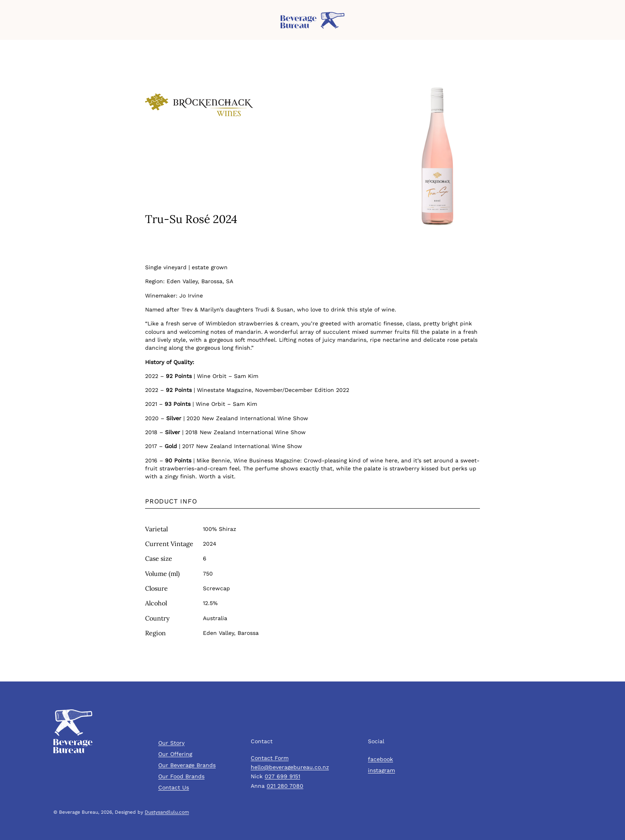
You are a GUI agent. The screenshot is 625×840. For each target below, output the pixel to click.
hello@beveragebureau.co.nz (290, 767)
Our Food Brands (181, 776)
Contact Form (270, 758)
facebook (380, 759)
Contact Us (174, 787)
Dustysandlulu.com (167, 812)
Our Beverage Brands (187, 765)
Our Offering (175, 754)
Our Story (171, 743)
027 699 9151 (282, 776)
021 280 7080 (285, 786)
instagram (381, 770)
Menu (14, 24)
